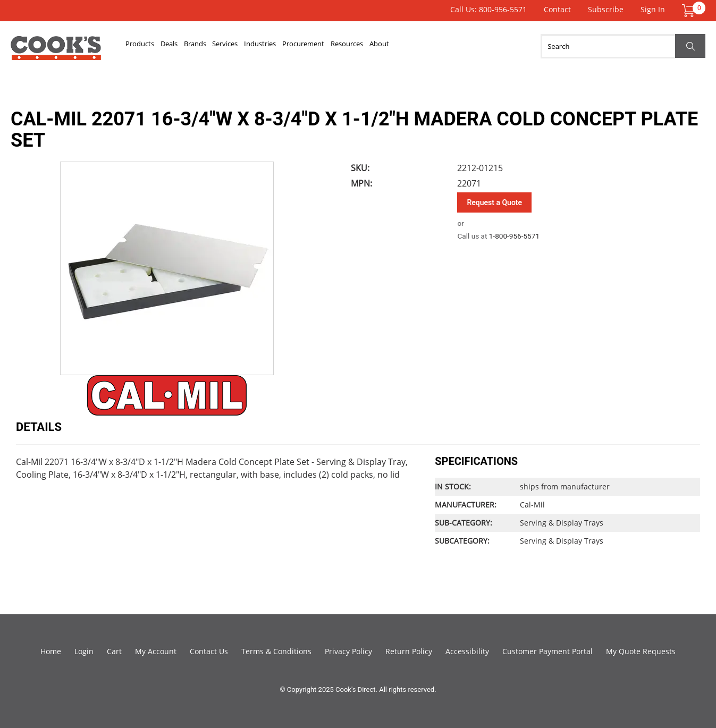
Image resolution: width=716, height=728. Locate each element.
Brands (235, 46)
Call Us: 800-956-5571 (488, 9)
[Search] (623, 46)
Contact (557, 9)
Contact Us (209, 651)
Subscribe (606, 9)
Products (149, 46)
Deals (194, 46)
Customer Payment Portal (547, 651)
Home (51, 651)
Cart (114, 651)
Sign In (653, 9)
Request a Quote (494, 202)
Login (84, 651)
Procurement (398, 46)
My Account (156, 651)
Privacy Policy (348, 651)
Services (282, 46)
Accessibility (467, 651)
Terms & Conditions (276, 651)
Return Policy (409, 651)
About (511, 46)
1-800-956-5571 (514, 236)
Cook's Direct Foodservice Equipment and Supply (56, 52)
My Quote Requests (641, 651)
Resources (462, 46)
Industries (335, 46)
